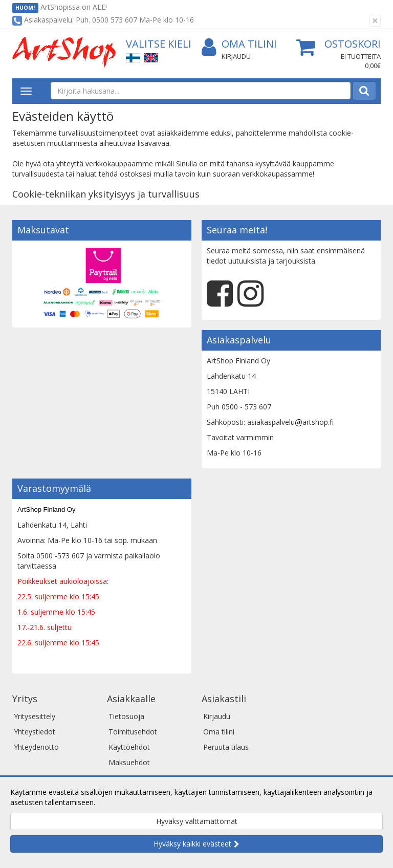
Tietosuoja (126, 716)
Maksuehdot (129, 762)
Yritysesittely (35, 716)
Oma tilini (239, 44)
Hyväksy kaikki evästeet (192, 844)
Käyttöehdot (129, 747)
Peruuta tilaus (226, 747)
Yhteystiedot (35, 732)
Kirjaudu (236, 56)
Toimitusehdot (133, 732)
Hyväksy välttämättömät (197, 821)
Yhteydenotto (36, 747)
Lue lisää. (113, 802)
